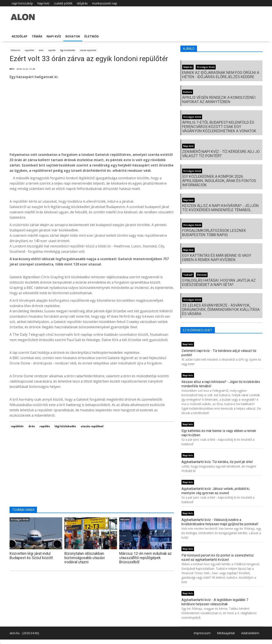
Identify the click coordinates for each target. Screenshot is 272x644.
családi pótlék (63, 3)
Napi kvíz (43, 3)
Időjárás (82, 3)
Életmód (92, 36)
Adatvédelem (250, 633)
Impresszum (202, 633)
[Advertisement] (92, 117)
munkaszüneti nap (105, 3)
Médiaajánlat (226, 633)
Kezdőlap (20, 36)
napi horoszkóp (22, 3)
